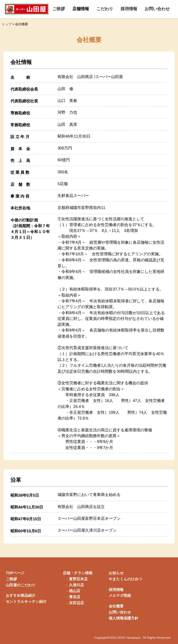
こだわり (105, 9)
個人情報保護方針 (124, 618)
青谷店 (75, 597)
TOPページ (15, 573)
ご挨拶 (59, 9)
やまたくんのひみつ (125, 579)
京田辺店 (76, 603)
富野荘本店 (78, 579)
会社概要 (116, 606)
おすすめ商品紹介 (21, 595)
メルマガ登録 (120, 595)
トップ (7, 24)
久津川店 (76, 585)
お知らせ (116, 573)
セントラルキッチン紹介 (26, 601)
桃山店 (75, 591)
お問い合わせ (157, 9)
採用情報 (129, 9)
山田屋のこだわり (21, 585)
